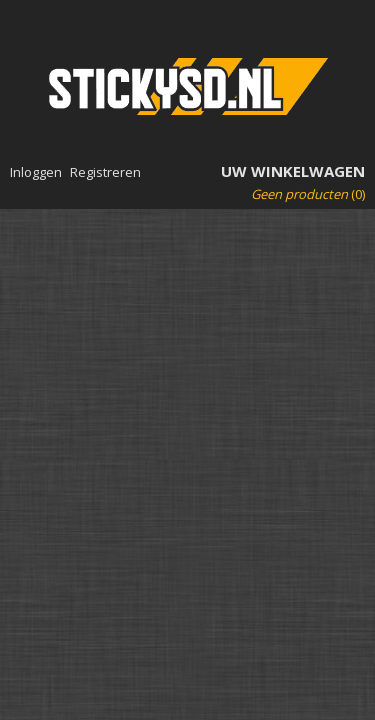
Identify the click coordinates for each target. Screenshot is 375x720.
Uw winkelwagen (293, 171)
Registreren (105, 172)
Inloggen (36, 172)
